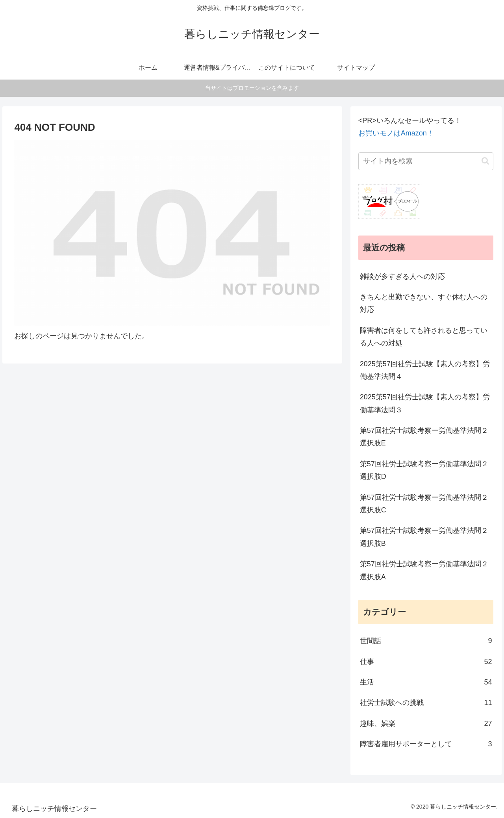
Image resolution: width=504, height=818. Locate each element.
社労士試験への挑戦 (426, 703)
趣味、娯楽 (426, 723)
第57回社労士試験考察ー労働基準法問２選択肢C (424, 504)
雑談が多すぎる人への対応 (402, 276)
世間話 (426, 641)
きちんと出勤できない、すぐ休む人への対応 (424, 303)
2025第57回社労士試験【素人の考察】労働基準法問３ (425, 403)
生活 (426, 682)
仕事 (426, 662)
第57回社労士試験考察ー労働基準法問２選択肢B (424, 537)
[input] (426, 161)
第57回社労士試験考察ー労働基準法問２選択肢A (424, 570)
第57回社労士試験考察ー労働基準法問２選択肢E (424, 437)
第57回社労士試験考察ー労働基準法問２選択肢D (424, 470)
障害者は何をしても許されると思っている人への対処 (424, 337)
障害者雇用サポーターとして (426, 744)
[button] (485, 161)
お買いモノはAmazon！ (396, 133)
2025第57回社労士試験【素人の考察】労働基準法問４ (425, 370)
